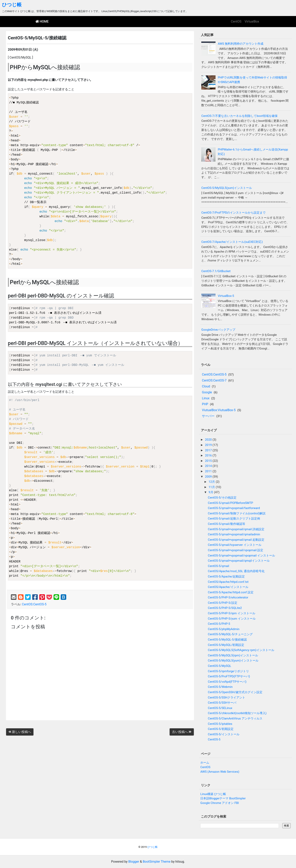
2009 (209, 477)
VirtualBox (252, 21)
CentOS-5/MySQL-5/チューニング (230, 634)
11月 (212, 487)
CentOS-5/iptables (220, 724)
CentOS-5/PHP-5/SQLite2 (225, 608)
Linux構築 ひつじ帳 (213, 794)
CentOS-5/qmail (218, 566)
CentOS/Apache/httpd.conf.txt (228, 582)
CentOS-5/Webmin (220, 687)
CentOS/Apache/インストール (228, 587)
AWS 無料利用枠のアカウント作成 (241, 44)
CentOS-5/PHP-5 (219, 624)
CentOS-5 (214, 739)
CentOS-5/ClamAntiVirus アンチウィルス (235, 718)
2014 (209, 466)
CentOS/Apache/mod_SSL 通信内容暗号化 (236, 571)
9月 (211, 492)
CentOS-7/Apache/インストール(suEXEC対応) (232, 242)
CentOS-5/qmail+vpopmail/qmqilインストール (239, 561)
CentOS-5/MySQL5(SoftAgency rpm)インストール (241, 650)
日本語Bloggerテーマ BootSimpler (223, 798)
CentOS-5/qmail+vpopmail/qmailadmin (234, 534)
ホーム (205, 763)
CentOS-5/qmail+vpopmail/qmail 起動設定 (236, 540)
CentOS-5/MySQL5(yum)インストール (227, 188)
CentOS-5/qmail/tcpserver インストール (235, 545)
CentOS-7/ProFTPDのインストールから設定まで (233, 213)
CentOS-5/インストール (224, 734)
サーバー (208, 416)
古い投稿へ (182, 732)
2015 (209, 461)
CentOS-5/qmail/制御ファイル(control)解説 (237, 513)
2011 (209, 471)
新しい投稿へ (20, 732)
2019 (209, 445)
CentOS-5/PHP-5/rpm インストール (232, 613)
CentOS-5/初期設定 (221, 729)
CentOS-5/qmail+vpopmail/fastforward (234, 508)
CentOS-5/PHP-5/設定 (223, 603)
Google (207, 392)
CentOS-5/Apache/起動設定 (226, 576)
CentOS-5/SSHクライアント (226, 698)
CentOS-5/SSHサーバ (222, 703)
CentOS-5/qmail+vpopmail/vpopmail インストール (241, 556)
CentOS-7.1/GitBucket (216, 271)
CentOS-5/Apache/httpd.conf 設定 (231, 592)
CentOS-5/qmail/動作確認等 (226, 524)
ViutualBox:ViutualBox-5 (219, 410)
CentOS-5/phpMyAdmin (224, 629)
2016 (209, 455)
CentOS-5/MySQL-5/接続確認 (227, 640)
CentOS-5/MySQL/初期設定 (226, 645)
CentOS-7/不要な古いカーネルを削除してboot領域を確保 (239, 116)
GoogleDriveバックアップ (218, 330)
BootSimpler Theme (157, 862)
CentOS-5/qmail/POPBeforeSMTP (230, 503)
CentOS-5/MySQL (219, 666)
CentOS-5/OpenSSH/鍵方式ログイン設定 (235, 692)
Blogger (134, 862)
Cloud (206, 386)
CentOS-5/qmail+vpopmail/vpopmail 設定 (235, 550)
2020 (209, 440)
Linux (206, 398)
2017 (209, 450)
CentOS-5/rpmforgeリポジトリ (228, 671)
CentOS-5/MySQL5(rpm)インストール (233, 655)
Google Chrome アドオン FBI (220, 803)
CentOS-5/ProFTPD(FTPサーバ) (229, 676)
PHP (205, 404)
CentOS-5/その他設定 (222, 498)
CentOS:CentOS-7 (214, 380)
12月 (212, 482)
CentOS (236, 21)
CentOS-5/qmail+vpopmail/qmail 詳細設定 (236, 529)
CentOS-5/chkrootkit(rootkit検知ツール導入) (237, 713)
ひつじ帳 (12, 5)
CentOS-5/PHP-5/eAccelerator (228, 597)
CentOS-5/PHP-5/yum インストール (232, 619)
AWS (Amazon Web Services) (220, 772)
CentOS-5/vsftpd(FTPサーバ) (227, 682)
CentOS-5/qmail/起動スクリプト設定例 (234, 519)
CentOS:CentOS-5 (34, 604)
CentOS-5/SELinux (220, 708)
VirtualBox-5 (226, 296)
